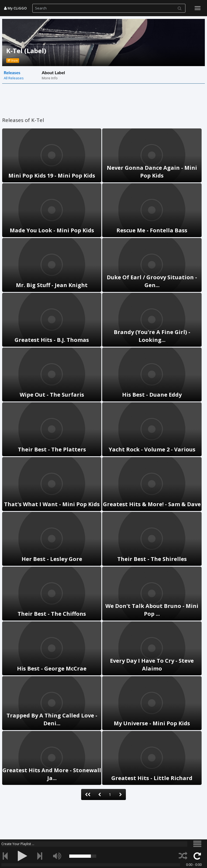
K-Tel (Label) (26, 51)
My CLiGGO (15, 8)
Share (13, 61)
